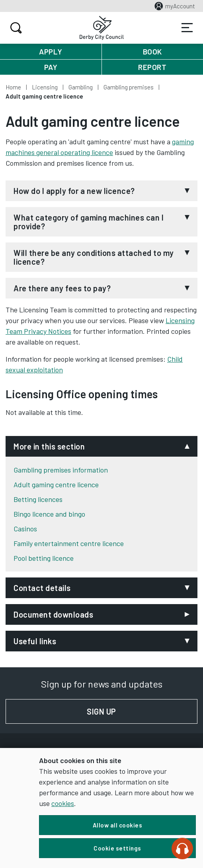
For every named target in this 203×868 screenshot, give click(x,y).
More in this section (49, 446)
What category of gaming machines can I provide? (89, 222)
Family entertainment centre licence (69, 543)
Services (187, 28)
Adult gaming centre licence (56, 484)
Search (15, 28)
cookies (63, 803)
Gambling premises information (61, 470)
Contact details (42, 588)
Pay (51, 67)
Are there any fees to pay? (62, 288)
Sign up (142, 711)
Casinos (25, 529)
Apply (51, 51)
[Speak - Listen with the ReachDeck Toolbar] (182, 849)
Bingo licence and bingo (49, 514)
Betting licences (38, 499)
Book (152, 51)
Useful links (35, 641)
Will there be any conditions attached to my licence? (94, 257)
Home (13, 87)
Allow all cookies (118, 825)
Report (152, 67)
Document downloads (53, 614)
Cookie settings (117, 848)
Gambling (81, 87)
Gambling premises (129, 87)
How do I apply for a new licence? (74, 191)
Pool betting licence (44, 558)
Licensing (45, 87)
